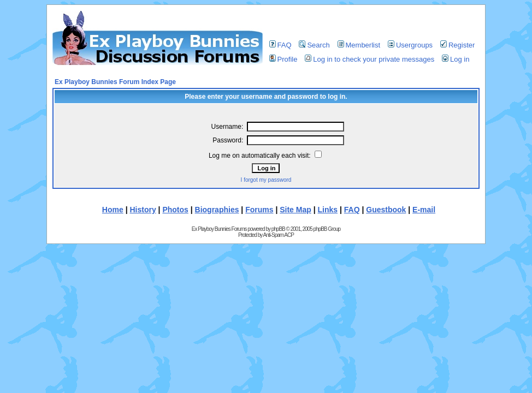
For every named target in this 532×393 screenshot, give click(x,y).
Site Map (295, 210)
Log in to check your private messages (370, 59)
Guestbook (386, 210)
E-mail (424, 210)
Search (314, 45)
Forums (259, 210)
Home (113, 210)
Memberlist (359, 45)
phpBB (278, 229)
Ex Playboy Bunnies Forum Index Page (115, 82)
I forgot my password (266, 180)
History (143, 210)
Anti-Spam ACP (278, 235)
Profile (283, 59)
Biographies (217, 210)
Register (457, 45)
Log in (456, 59)
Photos (175, 210)
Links (328, 210)
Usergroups (410, 45)
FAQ (280, 45)
